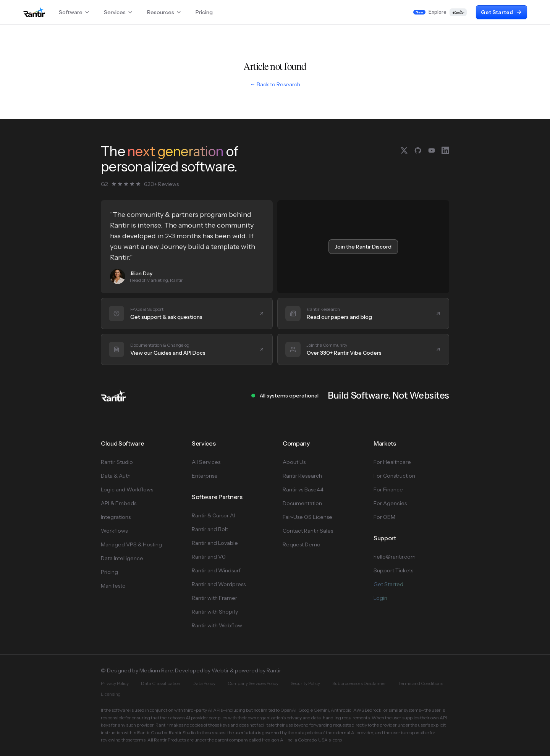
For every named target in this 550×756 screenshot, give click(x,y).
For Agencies (390, 503)
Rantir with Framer (214, 598)
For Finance (388, 489)
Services (119, 12)
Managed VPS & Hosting (131, 544)
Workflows (114, 531)
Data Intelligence (122, 558)
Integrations (116, 517)
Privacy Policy (115, 683)
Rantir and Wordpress (219, 584)
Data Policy (204, 683)
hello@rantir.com (395, 557)
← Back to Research (275, 84)
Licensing (111, 694)
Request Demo (302, 544)
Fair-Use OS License (307, 517)
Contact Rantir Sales (308, 531)
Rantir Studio (117, 462)
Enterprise (205, 476)
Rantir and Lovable (215, 543)
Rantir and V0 (209, 557)
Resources (164, 12)
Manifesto (113, 586)
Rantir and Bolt (210, 529)
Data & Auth (116, 476)
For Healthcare (392, 462)
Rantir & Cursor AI (213, 515)
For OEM (384, 517)
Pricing (204, 12)
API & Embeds (119, 503)
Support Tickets (393, 570)
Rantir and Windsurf (216, 570)
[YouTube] (432, 150)
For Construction (394, 476)
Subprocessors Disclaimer (359, 683)
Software (74, 12)
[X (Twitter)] (404, 150)
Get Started (501, 12)
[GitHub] (418, 150)
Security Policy (305, 683)
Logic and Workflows (127, 489)
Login (380, 598)
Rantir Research (302, 476)
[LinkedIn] (445, 150)
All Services (206, 462)
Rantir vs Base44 (303, 489)
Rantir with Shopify (215, 612)
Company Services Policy (253, 683)
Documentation (302, 503)
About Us (294, 462)
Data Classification (161, 683)
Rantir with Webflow (217, 625)
